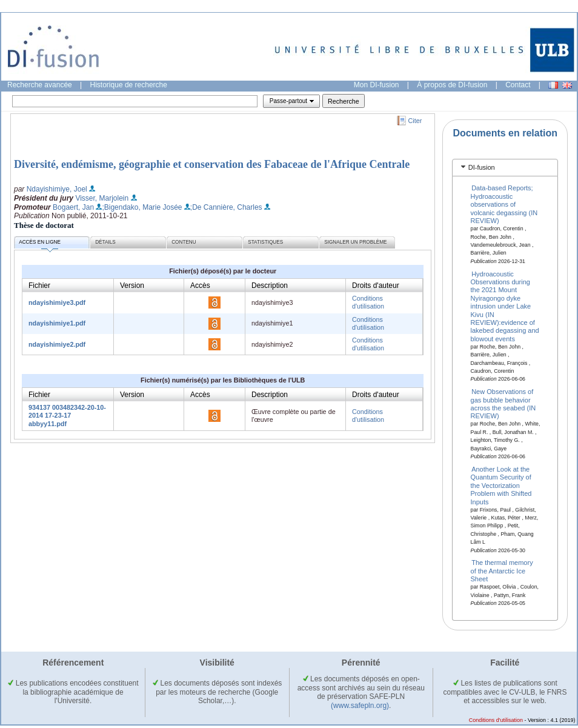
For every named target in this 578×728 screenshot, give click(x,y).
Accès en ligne (40, 244)
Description (270, 286)
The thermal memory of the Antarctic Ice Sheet (502, 571)
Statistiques (265, 242)
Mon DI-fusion (377, 85)
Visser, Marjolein (102, 198)
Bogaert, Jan (73, 207)
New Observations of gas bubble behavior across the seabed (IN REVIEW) (503, 404)
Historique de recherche (129, 85)
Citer (415, 121)
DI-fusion (482, 167)
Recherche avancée (40, 85)
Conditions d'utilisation (368, 302)
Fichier (39, 286)
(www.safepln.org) (360, 706)
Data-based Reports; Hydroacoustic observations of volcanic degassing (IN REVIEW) (504, 204)
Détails (105, 242)
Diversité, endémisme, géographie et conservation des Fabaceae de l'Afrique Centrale (212, 164)
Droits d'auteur (376, 286)
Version (132, 286)
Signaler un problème (355, 242)
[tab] (505, 168)
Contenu (184, 242)
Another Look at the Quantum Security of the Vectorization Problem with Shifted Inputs (501, 486)
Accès (200, 286)
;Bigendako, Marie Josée (142, 207)
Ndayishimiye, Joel (57, 189)
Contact (518, 85)
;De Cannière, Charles (226, 207)
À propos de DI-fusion (452, 85)
